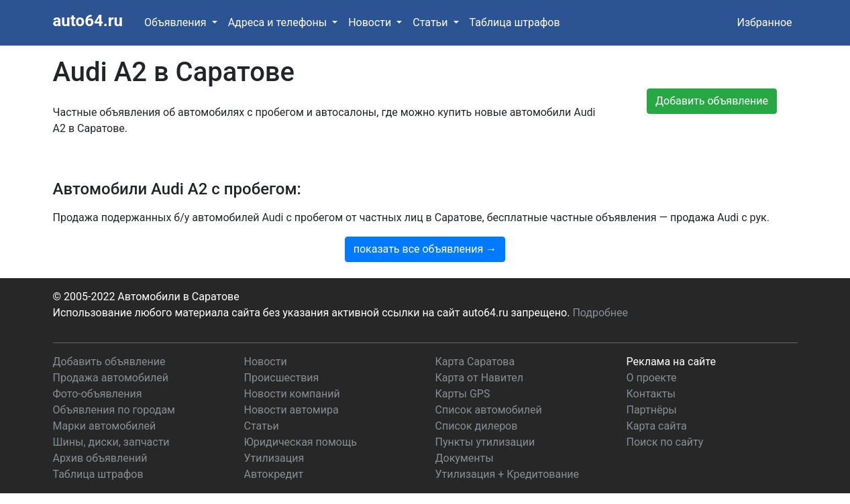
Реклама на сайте (671, 362)
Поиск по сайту (665, 442)
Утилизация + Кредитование (508, 474)
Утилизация (274, 458)
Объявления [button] (177, 22)
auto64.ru (88, 21)
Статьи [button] (431, 22)
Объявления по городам (114, 410)
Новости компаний (292, 394)
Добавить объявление (109, 362)
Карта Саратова (475, 362)
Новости (266, 362)
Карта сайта (657, 426)
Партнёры (652, 410)
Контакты (651, 394)
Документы (465, 458)
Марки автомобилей (105, 426)
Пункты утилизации (485, 442)
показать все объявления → (425, 249)
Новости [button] (371, 22)
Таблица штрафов (515, 22)
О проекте (652, 378)
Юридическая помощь (301, 442)
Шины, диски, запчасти (111, 442)
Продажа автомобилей (111, 378)
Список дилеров (477, 426)
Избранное (764, 22)
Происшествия (282, 378)
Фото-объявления (98, 394)
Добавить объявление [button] (712, 101)
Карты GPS (463, 394)
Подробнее (600, 313)
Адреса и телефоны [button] (279, 22)
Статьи (262, 426)
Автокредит (274, 474)
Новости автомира (291, 410)
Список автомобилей (489, 410)
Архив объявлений (100, 458)
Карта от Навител (480, 378)
